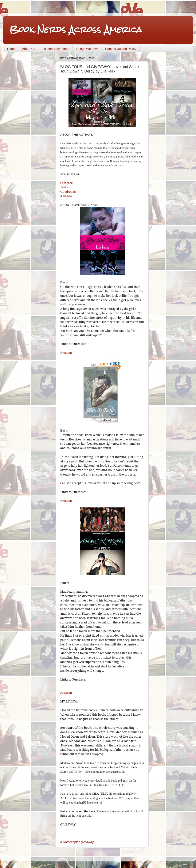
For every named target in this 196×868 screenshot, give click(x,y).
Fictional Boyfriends (55, 49)
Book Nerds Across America (76, 29)
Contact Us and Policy (121, 49)
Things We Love (87, 49)
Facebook (66, 183)
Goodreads (68, 192)
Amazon (66, 196)
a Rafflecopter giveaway (77, 842)
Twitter (65, 187)
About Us (29, 49)
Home (11, 49)
